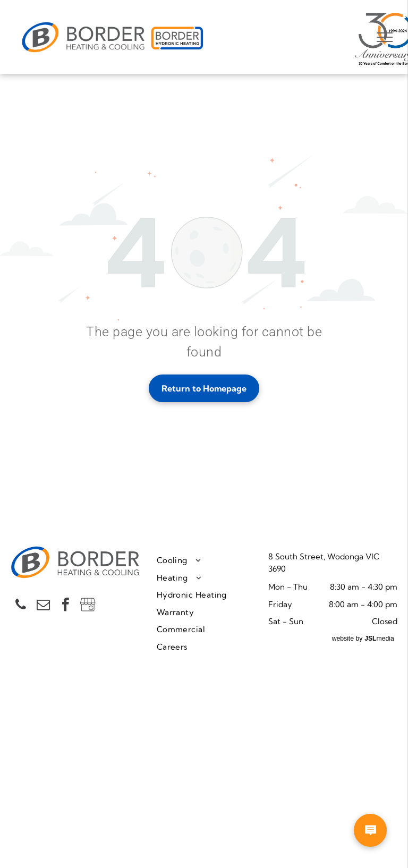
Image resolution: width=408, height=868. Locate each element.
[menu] (385, 37)
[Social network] (88, 606)
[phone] (21, 606)
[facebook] (65, 606)
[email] (43, 606)
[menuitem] (209, 561)
